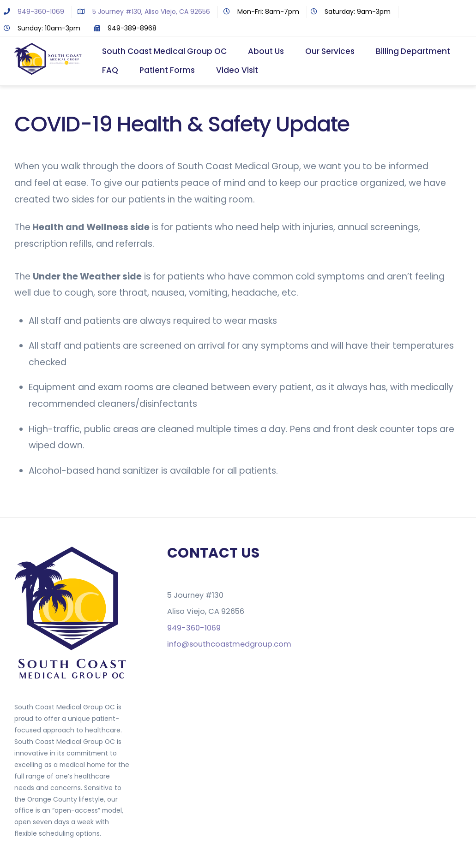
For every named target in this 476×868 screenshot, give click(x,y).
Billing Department (413, 51)
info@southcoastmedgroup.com (229, 644)
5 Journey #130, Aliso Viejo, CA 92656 (142, 12)
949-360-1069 (32, 12)
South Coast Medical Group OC (164, 51)
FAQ (110, 70)
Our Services (330, 51)
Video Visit (237, 70)
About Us (266, 51)
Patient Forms (167, 70)
